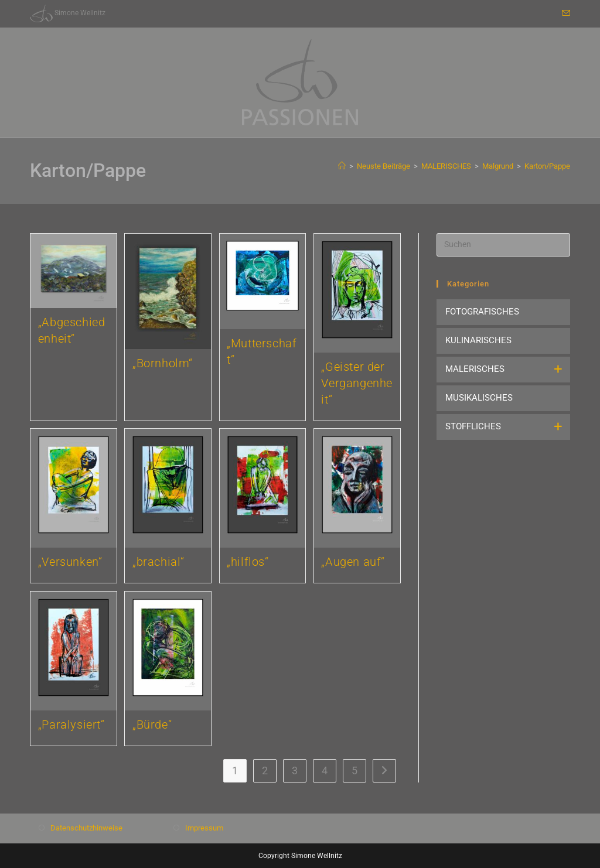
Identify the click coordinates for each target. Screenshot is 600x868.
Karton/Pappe (547, 166)
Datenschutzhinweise (86, 826)
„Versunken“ (70, 562)
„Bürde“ (152, 725)
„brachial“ (158, 562)
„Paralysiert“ (71, 725)
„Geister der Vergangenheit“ (357, 383)
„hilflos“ (248, 562)
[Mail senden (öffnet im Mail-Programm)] (564, 13)
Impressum (204, 826)
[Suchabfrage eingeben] (503, 245)
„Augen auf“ (353, 562)
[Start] (342, 166)
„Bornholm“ (163, 363)
